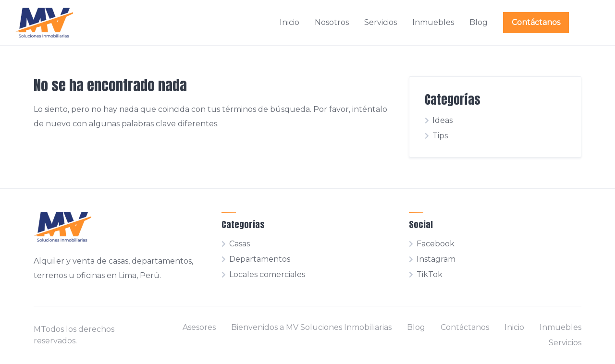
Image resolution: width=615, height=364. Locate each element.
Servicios (381, 22)
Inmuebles (433, 22)
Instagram (436, 259)
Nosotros (332, 22)
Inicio (289, 22)
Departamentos (260, 259)
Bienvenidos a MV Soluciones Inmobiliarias (311, 327)
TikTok (430, 274)
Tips (440, 136)
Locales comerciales (267, 274)
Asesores (199, 327)
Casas (240, 244)
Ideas (443, 120)
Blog (479, 22)
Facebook (436, 244)
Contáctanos (536, 22)
